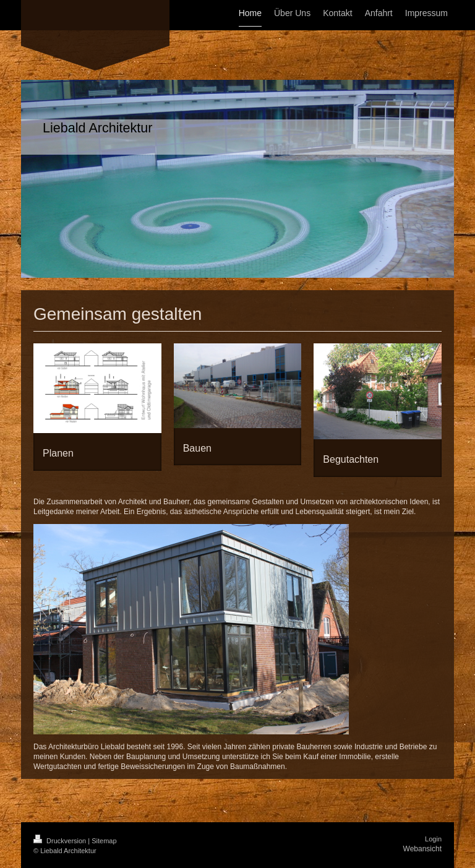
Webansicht (422, 849)
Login (433, 839)
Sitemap (104, 841)
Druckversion (61, 841)
